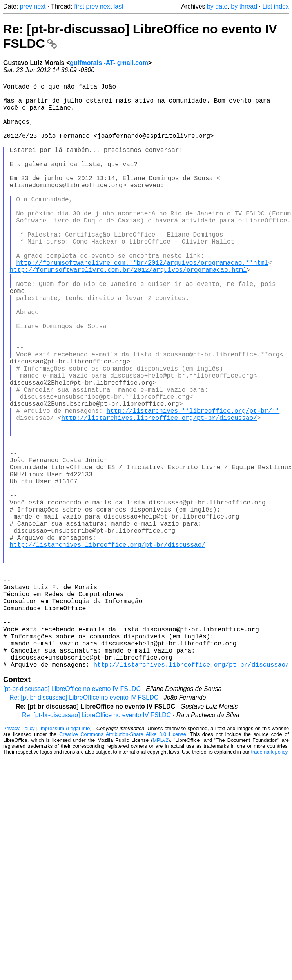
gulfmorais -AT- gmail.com (109, 63)
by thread (244, 6)
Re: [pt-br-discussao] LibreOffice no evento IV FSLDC (84, 827)
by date (217, 6)
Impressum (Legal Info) (66, 858)
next (40, 6)
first (79, 6)
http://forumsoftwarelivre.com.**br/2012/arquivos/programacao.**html (142, 303)
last (119, 6)
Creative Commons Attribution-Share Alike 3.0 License (123, 864)
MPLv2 (160, 870)
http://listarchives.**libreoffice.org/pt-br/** (193, 484)
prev (26, 6)
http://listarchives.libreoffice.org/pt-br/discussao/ (159, 493)
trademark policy (269, 882)
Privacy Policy (19, 858)
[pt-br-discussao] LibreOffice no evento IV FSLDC (72, 819)
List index (276, 6)
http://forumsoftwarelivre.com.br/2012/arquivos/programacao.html (128, 312)
